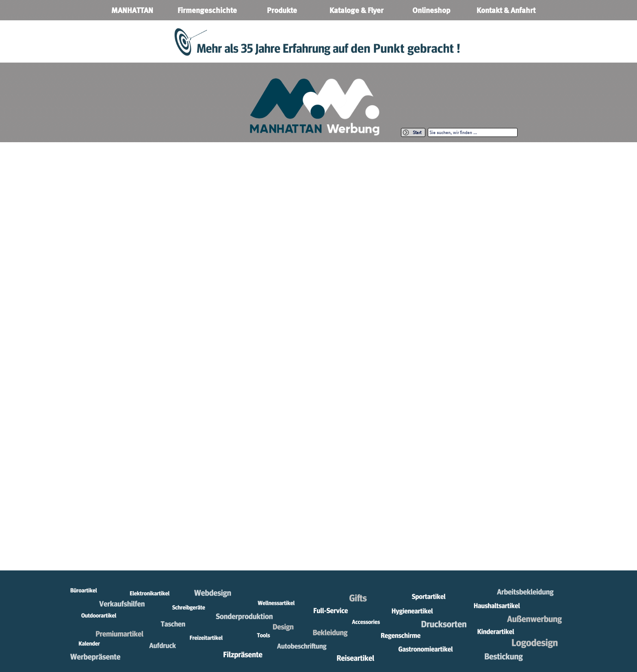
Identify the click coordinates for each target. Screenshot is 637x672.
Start (417, 132)
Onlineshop (431, 10)
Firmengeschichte (207, 10)
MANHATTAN (132, 10)
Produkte (282, 10)
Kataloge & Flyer (356, 10)
